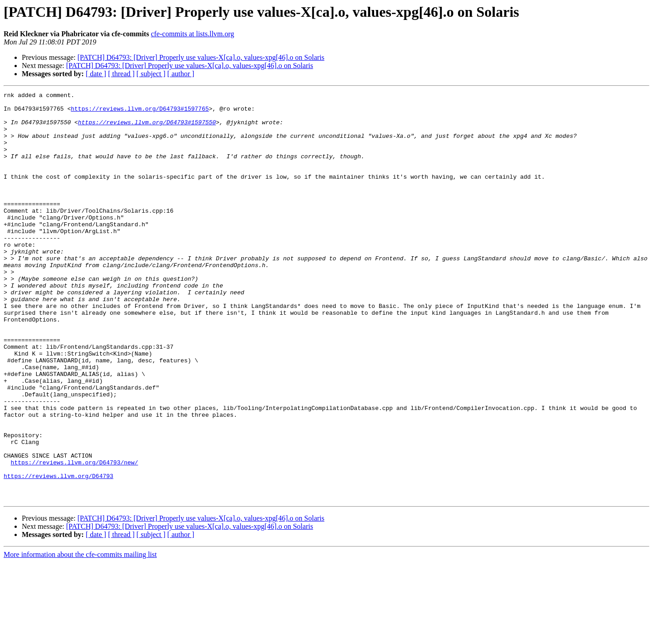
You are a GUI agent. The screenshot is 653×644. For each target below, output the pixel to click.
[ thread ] (121, 74)
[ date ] (96, 74)
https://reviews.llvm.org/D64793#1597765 (140, 112)
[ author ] (181, 74)
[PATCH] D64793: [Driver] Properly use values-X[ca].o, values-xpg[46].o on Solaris (201, 57)
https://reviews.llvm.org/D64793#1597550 (147, 129)
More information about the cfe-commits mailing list (80, 636)
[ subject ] (151, 74)
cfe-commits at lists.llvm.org (193, 34)
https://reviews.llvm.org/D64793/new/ (75, 537)
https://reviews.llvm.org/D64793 (58, 553)
